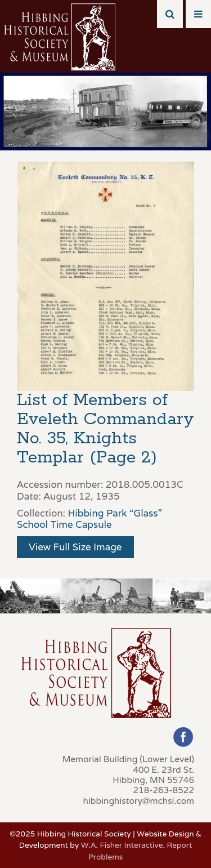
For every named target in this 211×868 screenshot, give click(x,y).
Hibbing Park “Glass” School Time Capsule (89, 519)
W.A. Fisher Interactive (122, 845)
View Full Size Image (75, 547)
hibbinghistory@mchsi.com (139, 800)
